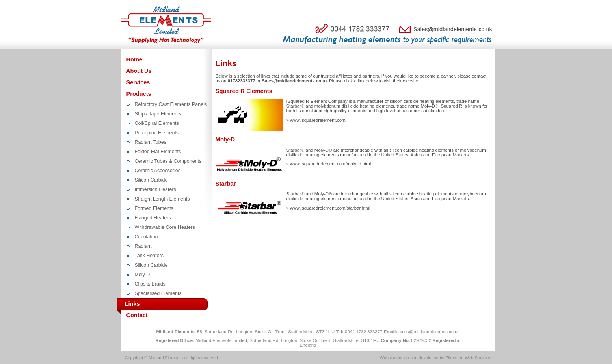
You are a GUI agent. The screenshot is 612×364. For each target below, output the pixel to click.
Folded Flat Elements (158, 152)
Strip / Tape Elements (158, 114)
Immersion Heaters (155, 189)
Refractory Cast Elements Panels (171, 104)
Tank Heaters (149, 256)
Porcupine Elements (157, 133)
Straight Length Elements (162, 199)
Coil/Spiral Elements (157, 123)
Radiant (143, 246)
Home (134, 59)
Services (138, 82)
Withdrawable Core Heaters (165, 227)
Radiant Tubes (151, 142)
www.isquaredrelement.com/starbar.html (330, 208)
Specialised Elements (158, 293)
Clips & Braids (150, 284)
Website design (394, 358)
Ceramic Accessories (158, 171)
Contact (136, 315)
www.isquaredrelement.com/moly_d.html (330, 164)
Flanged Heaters (153, 218)
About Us (138, 71)
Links (128, 304)
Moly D (142, 275)
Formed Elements (154, 208)
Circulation (146, 237)
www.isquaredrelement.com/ (318, 120)
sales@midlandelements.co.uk (429, 332)
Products (138, 94)
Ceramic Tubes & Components (168, 161)
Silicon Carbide (151, 180)
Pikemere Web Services (468, 358)
